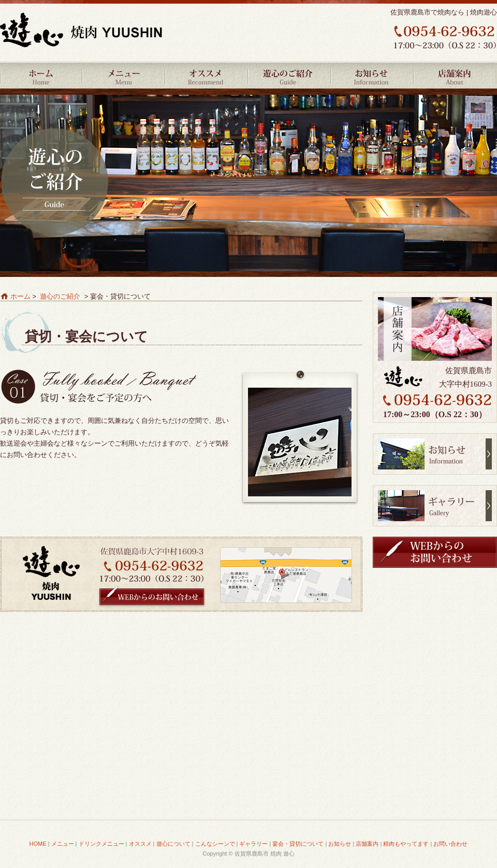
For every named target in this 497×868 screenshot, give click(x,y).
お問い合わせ (450, 844)
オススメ (207, 75)
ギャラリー (435, 506)
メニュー (124, 75)
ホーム (20, 296)
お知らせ (373, 75)
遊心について (173, 844)
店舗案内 (456, 75)
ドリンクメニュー (101, 844)
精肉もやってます (406, 844)
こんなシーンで (215, 844)
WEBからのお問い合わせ (152, 598)
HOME (41, 75)
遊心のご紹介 (290, 75)
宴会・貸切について (298, 844)
